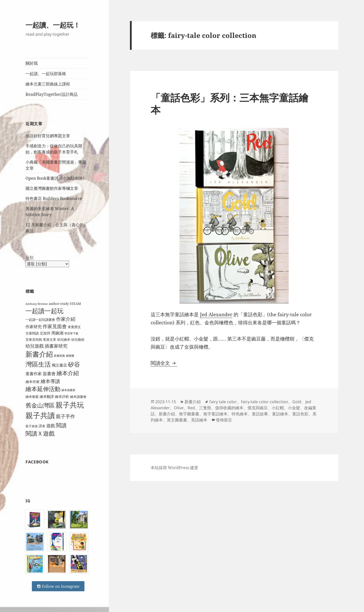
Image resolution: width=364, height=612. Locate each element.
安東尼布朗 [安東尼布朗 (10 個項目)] (34, 339)
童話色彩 (300, 414)
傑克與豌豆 (258, 408)
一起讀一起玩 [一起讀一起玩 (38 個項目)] (44, 311)
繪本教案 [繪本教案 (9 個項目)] (32, 397)
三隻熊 (205, 408)
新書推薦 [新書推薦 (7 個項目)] (59, 356)
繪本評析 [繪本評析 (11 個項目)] (62, 396)
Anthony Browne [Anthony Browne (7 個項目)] (37, 304)
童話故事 (260, 414)
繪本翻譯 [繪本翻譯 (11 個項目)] (47, 396)
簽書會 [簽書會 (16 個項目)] (49, 373)
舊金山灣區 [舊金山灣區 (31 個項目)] (40, 405)
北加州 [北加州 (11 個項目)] (45, 333)
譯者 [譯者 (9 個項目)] (42, 426)
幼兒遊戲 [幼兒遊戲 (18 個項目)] (35, 346)
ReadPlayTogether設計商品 (52, 94)
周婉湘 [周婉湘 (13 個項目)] (57, 333)
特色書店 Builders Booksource (54, 198)
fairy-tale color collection (265, 402)
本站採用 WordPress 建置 (174, 468)
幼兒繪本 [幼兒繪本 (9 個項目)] (64, 339)
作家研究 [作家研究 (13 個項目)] (34, 327)
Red (191, 408)
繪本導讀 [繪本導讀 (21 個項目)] (50, 381)
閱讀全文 (164, 363)
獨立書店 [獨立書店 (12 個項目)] (59, 365)
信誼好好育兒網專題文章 (48, 136)
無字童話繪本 (215, 414)
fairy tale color (223, 402)
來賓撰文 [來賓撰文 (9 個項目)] (74, 327)
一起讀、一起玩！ (53, 25)
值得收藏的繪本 (229, 408)
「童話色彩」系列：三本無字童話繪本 (230, 104)
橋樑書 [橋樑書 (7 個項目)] (70, 356)
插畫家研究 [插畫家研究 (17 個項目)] (56, 346)
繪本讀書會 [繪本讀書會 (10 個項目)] (78, 397)
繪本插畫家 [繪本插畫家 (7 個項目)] (68, 390)
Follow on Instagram (58, 586)
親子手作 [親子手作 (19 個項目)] (65, 416)
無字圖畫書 (189, 414)
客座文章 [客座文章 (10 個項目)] (50, 339)
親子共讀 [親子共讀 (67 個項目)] (40, 415)
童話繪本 (280, 414)
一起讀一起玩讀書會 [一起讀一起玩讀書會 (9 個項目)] (40, 320)
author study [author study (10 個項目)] (59, 304)
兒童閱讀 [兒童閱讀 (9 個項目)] (32, 333)
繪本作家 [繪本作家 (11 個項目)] (33, 382)
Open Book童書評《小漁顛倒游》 (56, 178)
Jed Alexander (216, 314)
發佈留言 (224, 420)
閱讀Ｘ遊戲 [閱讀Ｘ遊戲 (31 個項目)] (40, 433)
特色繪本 (240, 414)
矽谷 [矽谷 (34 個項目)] (74, 364)
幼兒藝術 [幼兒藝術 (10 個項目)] (78, 339)
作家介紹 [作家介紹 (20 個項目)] (66, 319)
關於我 (32, 63)
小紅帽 (278, 408)
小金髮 (294, 408)
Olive (179, 408)
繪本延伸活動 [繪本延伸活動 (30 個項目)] (43, 389)
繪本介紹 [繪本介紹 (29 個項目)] (68, 373)
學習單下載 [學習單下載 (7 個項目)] (71, 333)
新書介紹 (193, 402)
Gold (297, 402)
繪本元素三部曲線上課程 (48, 84)
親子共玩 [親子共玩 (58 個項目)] (70, 405)
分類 (30, 258)
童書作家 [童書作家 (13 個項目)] (34, 374)
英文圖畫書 (177, 420)
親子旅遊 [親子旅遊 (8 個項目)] (32, 426)
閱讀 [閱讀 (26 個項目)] (61, 425)
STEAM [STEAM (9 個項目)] (75, 304)
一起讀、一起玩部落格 (46, 74)
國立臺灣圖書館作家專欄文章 (52, 188)
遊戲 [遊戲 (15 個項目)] (51, 426)
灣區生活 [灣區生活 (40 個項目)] (38, 364)
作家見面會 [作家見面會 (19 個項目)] (55, 326)
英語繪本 (199, 420)
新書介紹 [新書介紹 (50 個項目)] (39, 354)
